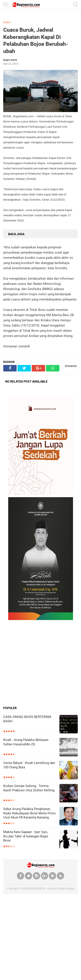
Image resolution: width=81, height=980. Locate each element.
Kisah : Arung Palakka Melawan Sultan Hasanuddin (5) (26, 742)
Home (7, 22)
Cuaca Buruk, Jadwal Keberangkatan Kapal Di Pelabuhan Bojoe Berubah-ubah (36, 40)
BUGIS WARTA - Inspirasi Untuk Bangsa (51, 889)
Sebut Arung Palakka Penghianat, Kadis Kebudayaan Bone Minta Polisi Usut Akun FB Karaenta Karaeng (29, 813)
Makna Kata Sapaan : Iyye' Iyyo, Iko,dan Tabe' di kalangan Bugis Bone (26, 836)
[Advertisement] (40, 663)
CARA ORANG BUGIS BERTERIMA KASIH (27, 719)
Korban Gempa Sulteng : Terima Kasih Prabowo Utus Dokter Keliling (29, 788)
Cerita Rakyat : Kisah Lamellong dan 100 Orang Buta (29, 765)
